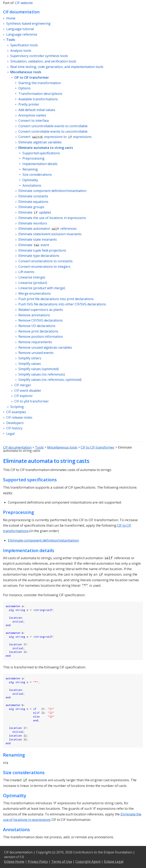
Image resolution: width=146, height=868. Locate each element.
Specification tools (24, 45)
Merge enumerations (35, 293)
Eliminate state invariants (38, 239)
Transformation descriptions (40, 94)
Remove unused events (36, 353)
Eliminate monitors (33, 223)
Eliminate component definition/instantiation (52, 191)
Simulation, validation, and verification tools (43, 61)
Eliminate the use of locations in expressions (52, 218)
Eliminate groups (31, 207)
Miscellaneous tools (26, 72)
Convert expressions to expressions (55, 137)
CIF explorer (24, 396)
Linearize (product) (33, 283)
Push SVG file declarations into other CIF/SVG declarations (62, 304)
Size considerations (37, 175)
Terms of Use (62, 862)
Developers (15, 423)
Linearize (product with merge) (42, 288)
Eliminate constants (33, 196)
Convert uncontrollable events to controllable (53, 126)
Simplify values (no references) (42, 374)
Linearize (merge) (32, 277)
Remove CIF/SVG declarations (41, 320)
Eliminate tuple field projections (42, 250)
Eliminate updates (35, 212)
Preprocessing (33, 158)
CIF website (24, 3)
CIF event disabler (28, 391)
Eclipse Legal (114, 862)
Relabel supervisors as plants (41, 310)
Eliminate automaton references (48, 229)
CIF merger (23, 385)
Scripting (17, 407)
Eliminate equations (33, 202)
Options (24, 88)
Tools (11, 40)
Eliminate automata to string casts (46, 148)
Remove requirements (35, 342)
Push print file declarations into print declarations (56, 299)
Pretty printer (29, 104)
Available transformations (38, 99)
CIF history (14, 428)
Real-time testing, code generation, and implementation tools (57, 67)
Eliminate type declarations (39, 256)
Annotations (32, 185)
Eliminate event (34, 245)
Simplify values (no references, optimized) (50, 380)
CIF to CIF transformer (32, 77)
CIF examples (16, 412)
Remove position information (41, 337)
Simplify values (30, 364)
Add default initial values (37, 110)
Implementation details (40, 164)
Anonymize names (32, 115)
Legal (10, 434)
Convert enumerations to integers (44, 267)
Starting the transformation (40, 83)
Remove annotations (34, 315)
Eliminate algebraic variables (40, 142)
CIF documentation (17, 447)
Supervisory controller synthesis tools (39, 56)
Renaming (30, 169)
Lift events (26, 272)
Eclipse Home (14, 862)
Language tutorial (20, 29)
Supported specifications (41, 153)
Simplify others (30, 358)
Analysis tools (21, 51)
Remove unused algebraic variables (45, 347)
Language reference (22, 34)
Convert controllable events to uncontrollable (53, 131)
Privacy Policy (38, 862)
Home (11, 18)
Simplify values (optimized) (39, 369)
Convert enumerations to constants (45, 261)
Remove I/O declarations (37, 326)
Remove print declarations (38, 331)
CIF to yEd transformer (32, 401)
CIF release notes (19, 417)
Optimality (30, 180)
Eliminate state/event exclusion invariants (50, 234)
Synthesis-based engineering (28, 23)
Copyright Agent (88, 862)
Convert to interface (34, 121)
